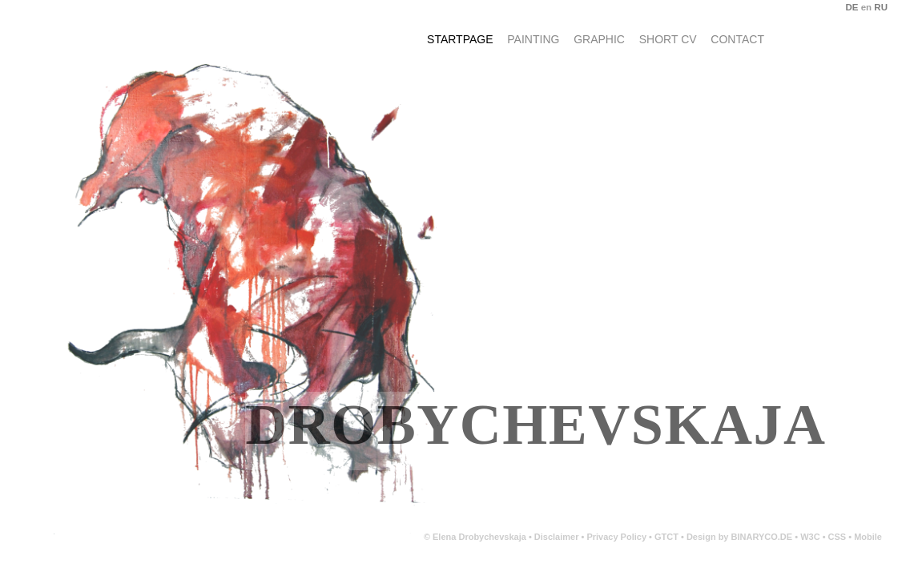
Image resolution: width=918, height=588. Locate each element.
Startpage (460, 39)
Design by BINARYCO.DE (739, 537)
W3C (811, 537)
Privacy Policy (616, 537)
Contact (737, 39)
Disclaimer (557, 537)
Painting (533, 39)
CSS (839, 537)
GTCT (666, 537)
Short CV (668, 39)
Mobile (868, 537)
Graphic (599, 39)
